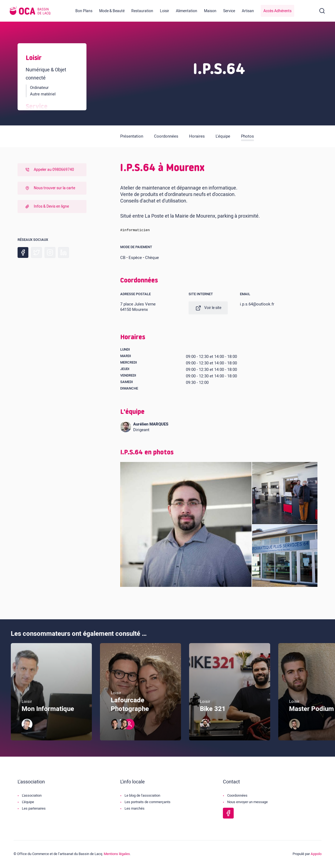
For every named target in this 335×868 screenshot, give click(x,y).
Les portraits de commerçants (148, 803)
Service (229, 11)
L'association (32, 796)
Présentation (132, 136)
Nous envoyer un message (247, 803)
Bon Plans (84, 11)
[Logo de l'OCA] (30, 11)
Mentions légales (117, 855)
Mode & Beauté (112, 11)
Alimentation (187, 11)
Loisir (165, 11)
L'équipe (223, 136)
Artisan (248, 11)
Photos (247, 136)
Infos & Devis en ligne (46, 206)
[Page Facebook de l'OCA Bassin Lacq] (228, 814)
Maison (210, 11)
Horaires (197, 136)
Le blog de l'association (142, 796)
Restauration (142, 11)
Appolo (316, 855)
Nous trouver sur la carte (50, 188)
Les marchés (135, 809)
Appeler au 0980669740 (49, 170)
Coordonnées (166, 136)
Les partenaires (34, 809)
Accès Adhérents (277, 11)
